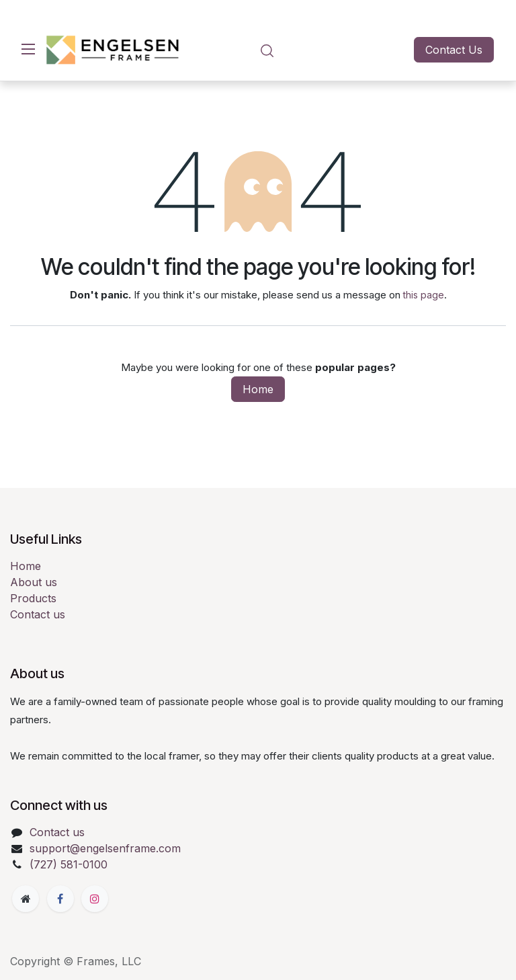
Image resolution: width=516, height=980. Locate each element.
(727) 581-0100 (69, 864)
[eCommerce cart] (305, 50)
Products (33, 598)
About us (34, 582)
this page (424, 295)
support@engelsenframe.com (105, 848)
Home (258, 389)
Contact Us (454, 50)
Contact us (38, 614)
